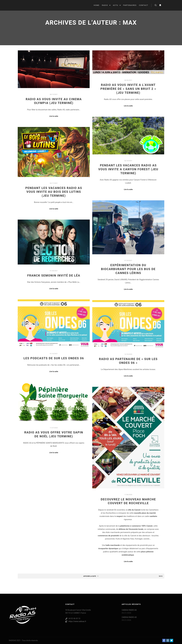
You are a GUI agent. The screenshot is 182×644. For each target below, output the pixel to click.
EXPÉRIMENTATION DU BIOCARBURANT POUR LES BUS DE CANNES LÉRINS (128, 269)
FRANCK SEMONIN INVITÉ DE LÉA (54, 276)
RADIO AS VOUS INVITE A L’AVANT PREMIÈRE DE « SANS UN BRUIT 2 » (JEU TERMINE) (128, 89)
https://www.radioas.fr (76, 621)
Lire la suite (54, 116)
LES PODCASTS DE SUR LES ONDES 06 (54, 358)
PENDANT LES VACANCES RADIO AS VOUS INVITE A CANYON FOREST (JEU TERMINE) (128, 169)
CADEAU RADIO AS (129, 610)
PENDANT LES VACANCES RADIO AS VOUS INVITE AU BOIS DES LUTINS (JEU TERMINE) (54, 192)
